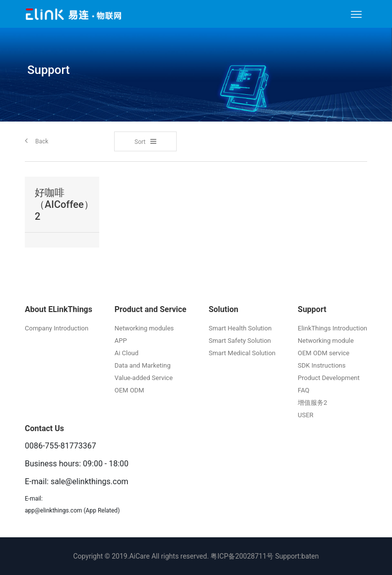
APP (121, 341)
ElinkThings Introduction (332, 328)
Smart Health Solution (240, 328)
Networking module (326, 341)
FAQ (303, 390)
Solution (223, 309)
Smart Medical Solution (242, 353)
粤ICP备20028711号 (242, 556)
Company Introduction (57, 328)
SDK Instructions (322, 365)
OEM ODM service (324, 353)
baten (310, 556)
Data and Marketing (143, 365)
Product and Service (151, 309)
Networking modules (144, 328)
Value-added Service (144, 378)
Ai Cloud (127, 353)
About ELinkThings (59, 309)
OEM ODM (130, 390)
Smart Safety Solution (240, 341)
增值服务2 (312, 403)
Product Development (329, 378)
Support (312, 309)
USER (306, 415)
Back (36, 141)
